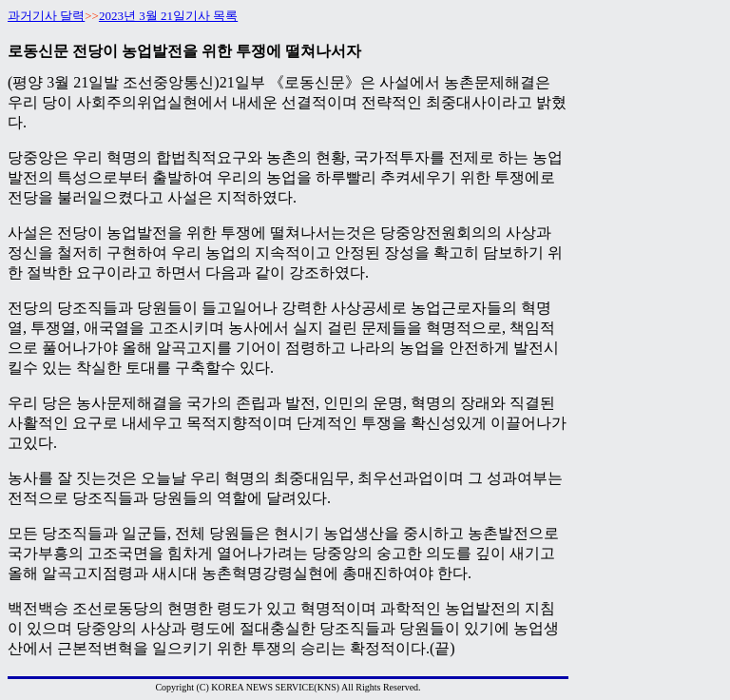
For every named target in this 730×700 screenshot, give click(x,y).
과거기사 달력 (46, 16)
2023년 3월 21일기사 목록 (168, 16)
